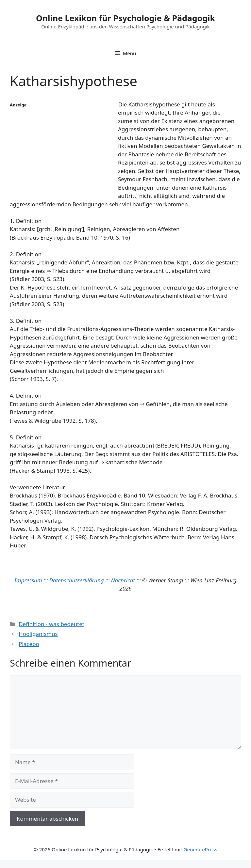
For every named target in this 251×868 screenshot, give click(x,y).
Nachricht (123, 580)
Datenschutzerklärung (77, 580)
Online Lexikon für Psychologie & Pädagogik (125, 18)
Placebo (29, 644)
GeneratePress (201, 849)
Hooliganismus (38, 634)
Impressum (28, 580)
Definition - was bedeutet (51, 624)
